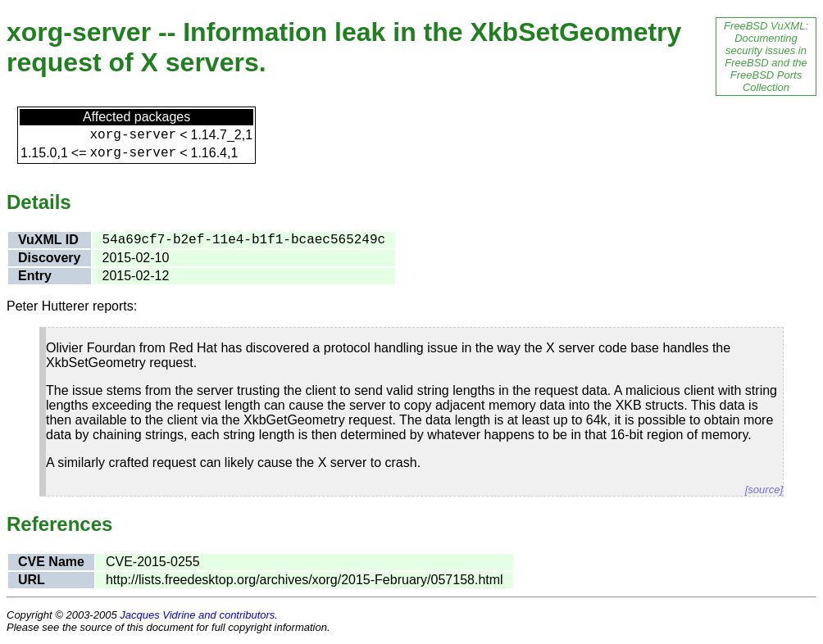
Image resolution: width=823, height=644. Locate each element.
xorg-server (134, 135)
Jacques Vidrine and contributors (197, 615)
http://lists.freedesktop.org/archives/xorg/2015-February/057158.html (305, 580)
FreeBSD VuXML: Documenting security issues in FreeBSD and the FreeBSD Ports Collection (766, 57)
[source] (764, 490)
